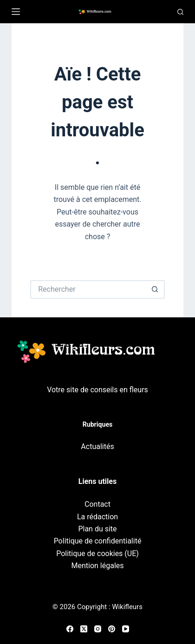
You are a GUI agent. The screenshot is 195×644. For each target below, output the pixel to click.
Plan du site (97, 529)
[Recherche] (180, 12)
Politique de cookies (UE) (97, 553)
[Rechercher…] (88, 289)
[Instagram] (98, 629)
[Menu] (16, 12)
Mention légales (97, 566)
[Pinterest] (112, 629)
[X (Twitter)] (84, 629)
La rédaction (97, 517)
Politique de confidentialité (98, 541)
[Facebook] (70, 629)
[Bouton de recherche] (156, 289)
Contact (97, 504)
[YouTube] (126, 629)
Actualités (97, 446)
